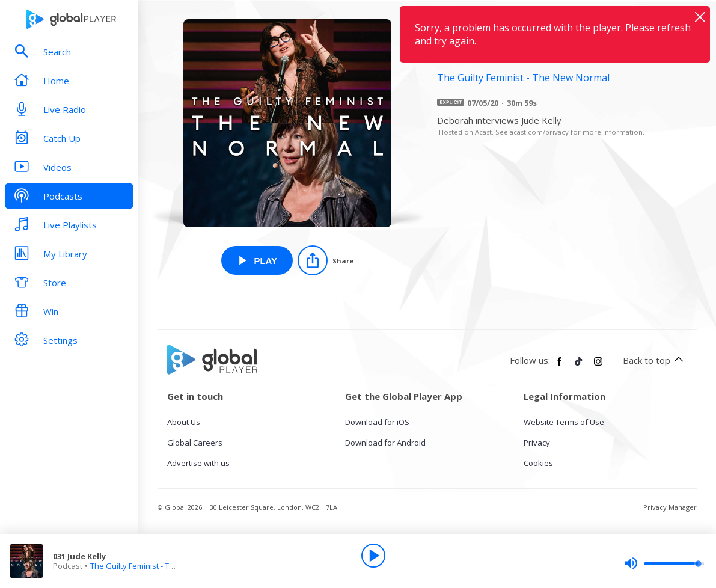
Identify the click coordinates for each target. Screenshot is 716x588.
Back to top (655, 360)
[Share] (326, 260)
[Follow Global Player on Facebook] (560, 366)
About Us (184, 422)
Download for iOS (377, 422)
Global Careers (195, 443)
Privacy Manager (670, 507)
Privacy (537, 443)
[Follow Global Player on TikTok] (579, 366)
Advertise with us (198, 463)
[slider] (664, 563)
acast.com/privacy (539, 132)
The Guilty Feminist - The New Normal (158, 566)
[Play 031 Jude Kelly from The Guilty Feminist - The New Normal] (257, 260)
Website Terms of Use (564, 422)
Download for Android (385, 443)
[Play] (373, 556)
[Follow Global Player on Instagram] (598, 366)
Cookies (538, 463)
